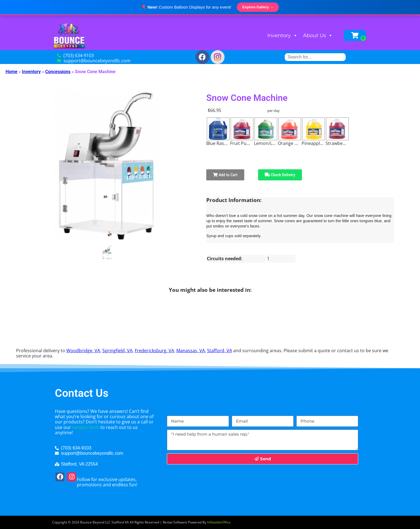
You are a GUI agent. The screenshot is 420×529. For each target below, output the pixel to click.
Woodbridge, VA (83, 351)
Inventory (282, 35)
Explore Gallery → (258, 7)
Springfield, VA (117, 351)
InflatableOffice (219, 522)
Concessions (58, 72)
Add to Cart (225, 175)
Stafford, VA (220, 351)
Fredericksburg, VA (154, 351)
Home (12, 72)
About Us (318, 35)
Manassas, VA (191, 351)
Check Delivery (280, 175)
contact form (86, 427)
